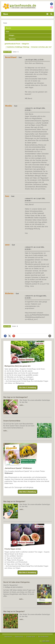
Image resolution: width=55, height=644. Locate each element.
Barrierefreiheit (43, 636)
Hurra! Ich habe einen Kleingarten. (17, 582)
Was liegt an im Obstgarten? (14, 501)
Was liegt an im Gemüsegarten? (16, 397)
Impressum (8, 636)
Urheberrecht (31, 636)
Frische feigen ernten (13, 549)
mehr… (22, 405)
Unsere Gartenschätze (12, 421)
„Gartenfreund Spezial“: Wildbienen (18, 468)
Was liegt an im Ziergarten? (14, 611)
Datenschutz (19, 636)
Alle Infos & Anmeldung (27, 387)
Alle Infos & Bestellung (27, 492)
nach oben (46, 641)
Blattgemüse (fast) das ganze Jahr (18, 366)
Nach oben (7, 326)
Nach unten (7, 52)
